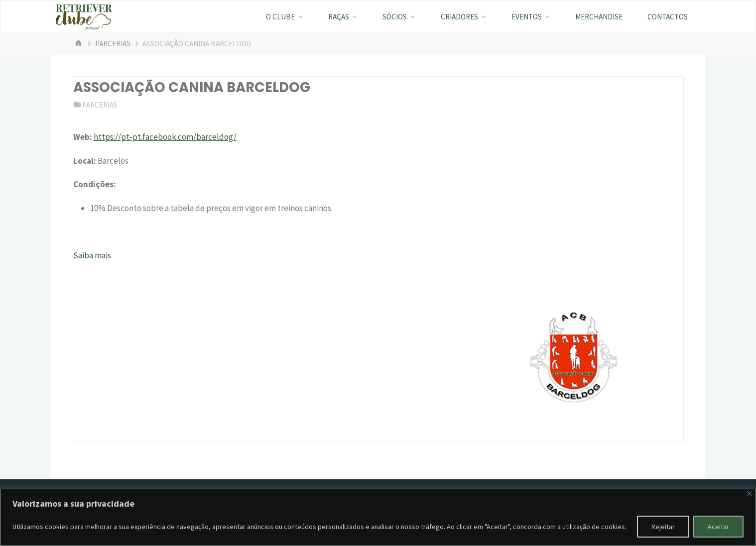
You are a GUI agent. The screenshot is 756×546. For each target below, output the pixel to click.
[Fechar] (749, 493)
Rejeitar (663, 527)
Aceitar (718, 527)
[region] (378, 517)
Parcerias (113, 44)
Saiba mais (92, 255)
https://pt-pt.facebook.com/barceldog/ (165, 137)
